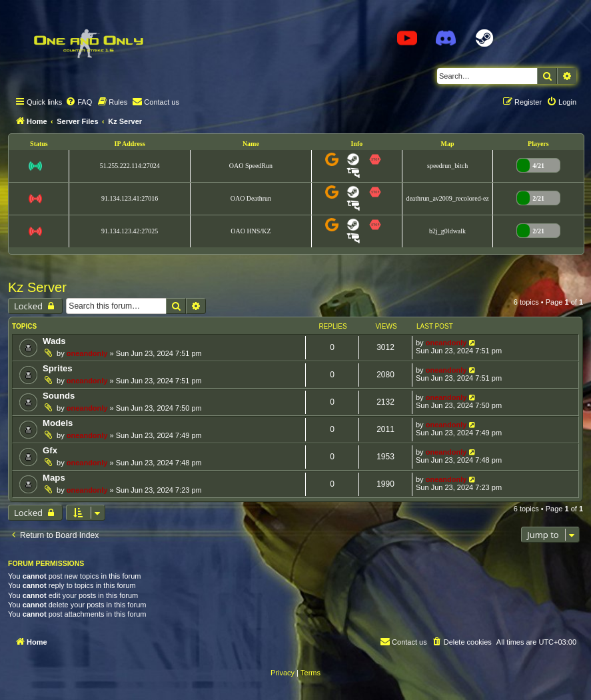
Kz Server (37, 287)
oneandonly (87, 353)
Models (58, 423)
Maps (54, 478)
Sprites (58, 368)
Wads (54, 341)
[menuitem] (79, 102)
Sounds (59, 396)
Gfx (50, 450)
